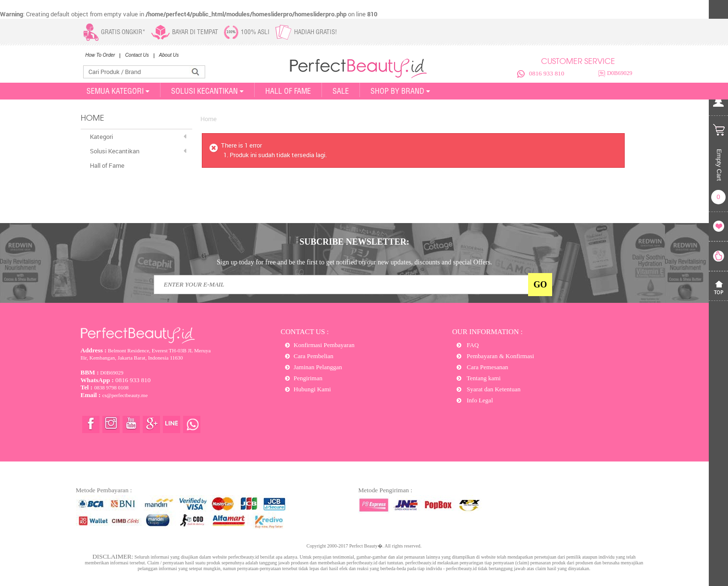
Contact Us (137, 55)
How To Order (100, 55)
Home (209, 119)
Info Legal (479, 400)
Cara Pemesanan (487, 367)
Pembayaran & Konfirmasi (500, 356)
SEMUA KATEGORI (118, 91)
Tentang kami (483, 378)
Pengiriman (308, 378)
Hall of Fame (288, 91)
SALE (341, 91)
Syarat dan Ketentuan (493, 389)
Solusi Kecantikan (115, 151)
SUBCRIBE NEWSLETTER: (354, 242)
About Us (169, 55)
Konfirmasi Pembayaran (324, 345)
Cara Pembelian (314, 356)
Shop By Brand (400, 91)
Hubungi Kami (312, 389)
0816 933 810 (547, 73)
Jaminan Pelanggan (318, 367)
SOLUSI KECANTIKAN (207, 91)
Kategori (101, 137)
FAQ (472, 345)
